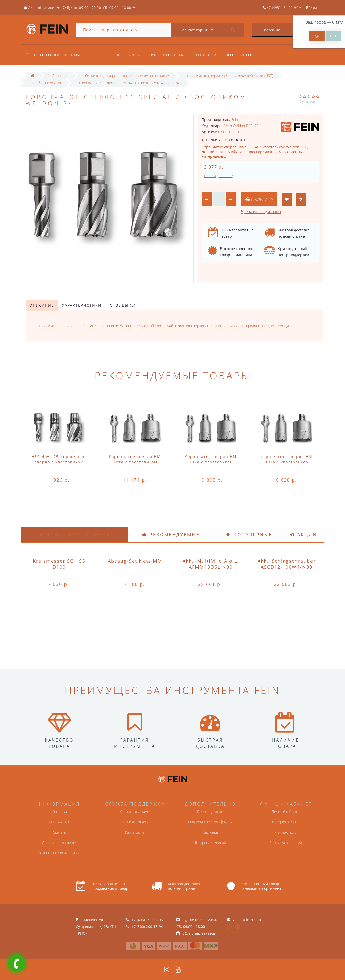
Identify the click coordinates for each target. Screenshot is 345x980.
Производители (210, 812)
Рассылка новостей (286, 842)
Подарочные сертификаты (210, 822)
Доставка (129, 55)
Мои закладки (286, 832)
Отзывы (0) (123, 305)
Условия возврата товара (59, 853)
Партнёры (210, 832)
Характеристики (82, 305)
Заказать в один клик (263, 212)
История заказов (286, 822)
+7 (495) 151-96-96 (147, 920)
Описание (42, 305)
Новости (207, 55)
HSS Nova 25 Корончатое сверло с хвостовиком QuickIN (59, 462)
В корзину (259, 199)
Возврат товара (135, 822)
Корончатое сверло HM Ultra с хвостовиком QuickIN (135, 462)
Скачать (59, 832)
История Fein (168, 55)
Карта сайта (135, 832)
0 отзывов (307, 101)
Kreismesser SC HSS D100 (59, 564)
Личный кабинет (286, 812)
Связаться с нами (135, 812)
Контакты (242, 55)
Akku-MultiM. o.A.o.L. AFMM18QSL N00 (211, 564)
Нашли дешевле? (218, 176)
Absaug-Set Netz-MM (135, 561)
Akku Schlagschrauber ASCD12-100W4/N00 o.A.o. (287, 567)
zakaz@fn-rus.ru (247, 920)
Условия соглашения (59, 842)
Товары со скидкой (210, 842)
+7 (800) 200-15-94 (147, 927)
